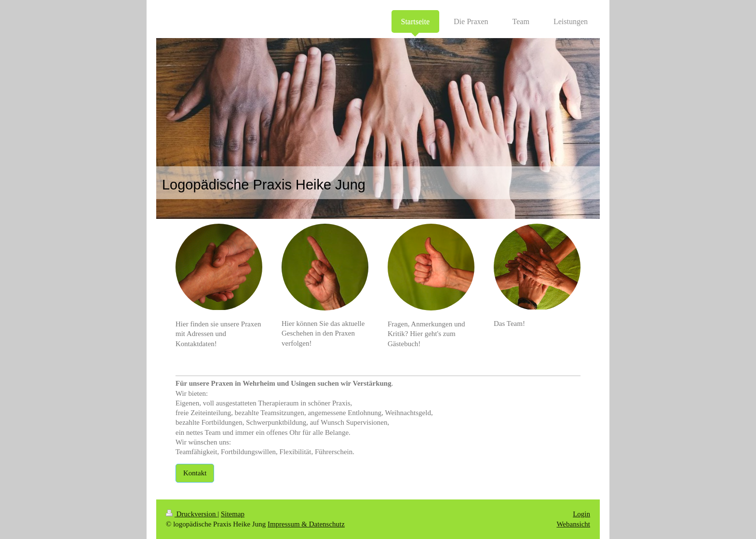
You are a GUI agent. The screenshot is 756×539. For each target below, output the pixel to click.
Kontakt (195, 473)
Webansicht (573, 524)
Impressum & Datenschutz (306, 524)
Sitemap (233, 514)
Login (581, 514)
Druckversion (192, 514)
